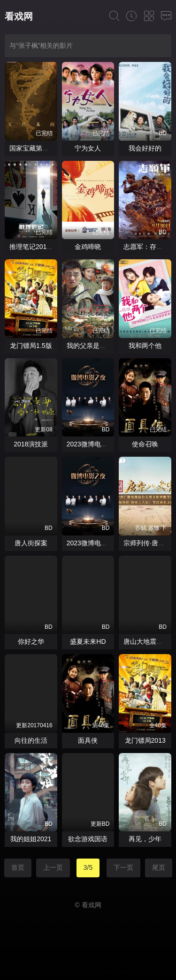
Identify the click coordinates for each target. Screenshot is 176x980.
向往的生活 (31, 740)
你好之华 (31, 641)
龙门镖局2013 (145, 740)
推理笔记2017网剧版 (40, 247)
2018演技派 (31, 444)
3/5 (88, 867)
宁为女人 (88, 148)
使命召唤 (145, 444)
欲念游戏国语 (88, 839)
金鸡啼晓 (88, 247)
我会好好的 (145, 148)
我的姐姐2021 (31, 839)
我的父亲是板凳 (90, 346)
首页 (18, 867)
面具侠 (88, 740)
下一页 (123, 867)
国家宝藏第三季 (32, 148)
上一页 (53, 867)
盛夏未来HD (88, 641)
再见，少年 (145, 839)
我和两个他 (145, 346)
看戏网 (19, 16)
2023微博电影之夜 (94, 444)
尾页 (159, 867)
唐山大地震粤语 (146, 641)
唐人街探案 (31, 543)
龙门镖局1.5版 (31, 346)
